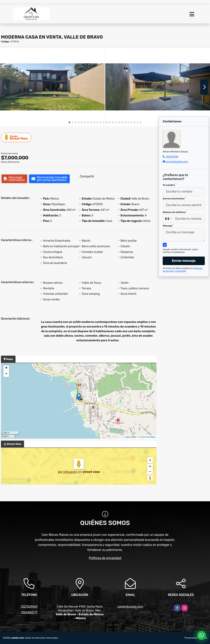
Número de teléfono (175, 212)
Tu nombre (169, 185)
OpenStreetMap (148, 437)
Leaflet (127, 437)
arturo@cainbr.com (177, 162)
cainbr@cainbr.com (130, 607)
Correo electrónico (174, 198)
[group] (52, 87)
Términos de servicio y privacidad (183, 270)
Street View (16, 137)
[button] (69, 122)
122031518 (172, 157)
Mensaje (168, 226)
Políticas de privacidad (105, 558)
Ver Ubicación (68, 472)
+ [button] (6, 368)
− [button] (6, 374)
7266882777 (29, 612)
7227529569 (29, 607)
